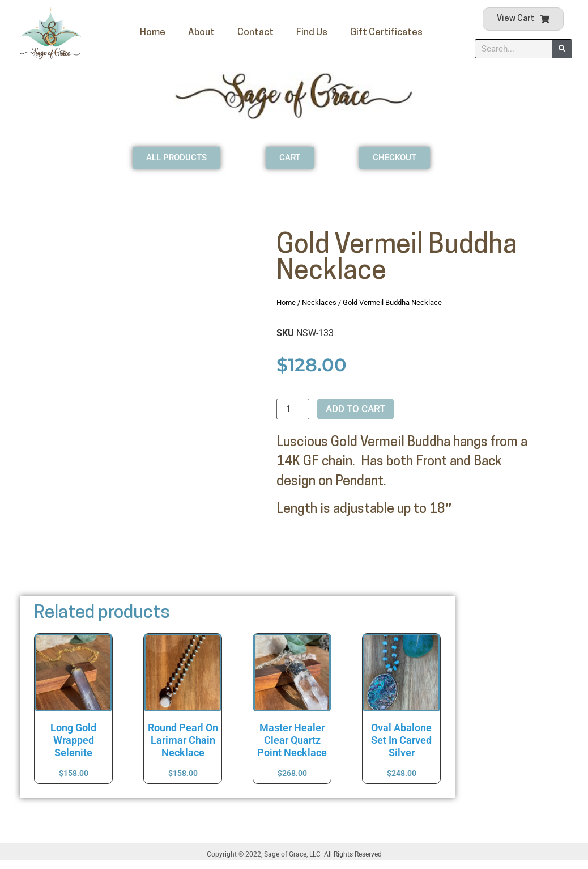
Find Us (312, 33)
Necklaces (319, 302)
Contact (255, 33)
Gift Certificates (386, 33)
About (201, 33)
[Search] (562, 49)
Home (153, 33)
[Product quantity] (293, 409)
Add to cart (355, 409)
